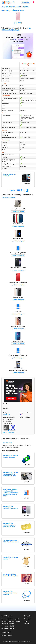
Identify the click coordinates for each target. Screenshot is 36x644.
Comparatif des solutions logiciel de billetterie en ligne (10, 525)
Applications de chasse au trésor (11, 558)
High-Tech (17, 7)
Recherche (14, 2)
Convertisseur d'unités (8, 626)
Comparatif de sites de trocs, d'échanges (10, 456)
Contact (26, 624)
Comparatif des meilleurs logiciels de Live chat (10, 593)
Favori (15, 23)
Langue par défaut (25, 413)
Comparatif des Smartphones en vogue (11, 507)
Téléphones (25, 7)
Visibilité (6, 417)
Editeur (22, 417)
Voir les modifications (9, 432)
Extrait (5, 403)
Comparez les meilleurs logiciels (11, 621)
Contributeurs (7, 423)
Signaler (12, 190)
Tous (3, 7)
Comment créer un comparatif (10, 619)
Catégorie (6, 413)
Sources (6, 408)
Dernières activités (7, 635)
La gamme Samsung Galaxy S (10, 175)
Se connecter (25, 2)
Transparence (28, 619)
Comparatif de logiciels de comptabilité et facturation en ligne (11, 474)
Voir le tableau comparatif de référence (15, 28)
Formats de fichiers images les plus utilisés (11, 575)
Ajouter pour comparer (9, 197)
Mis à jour (6, 420)
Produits (9, 7)
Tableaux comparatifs (8, 624)
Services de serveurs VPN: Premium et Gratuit (11, 541)
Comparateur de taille (8, 628)
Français (33, 2)
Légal (26, 621)
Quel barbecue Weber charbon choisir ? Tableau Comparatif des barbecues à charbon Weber (11, 493)
